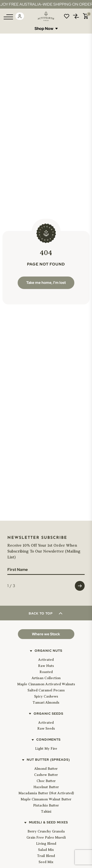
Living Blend (46, 844)
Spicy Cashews (46, 696)
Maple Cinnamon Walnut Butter (46, 799)
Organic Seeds (48, 714)
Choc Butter (46, 781)
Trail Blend (46, 856)
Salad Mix (46, 850)
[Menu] (8, 17)
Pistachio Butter (46, 805)
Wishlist (66, 16)
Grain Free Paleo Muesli (46, 838)
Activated (46, 660)
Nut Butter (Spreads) (48, 760)
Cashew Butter (46, 775)
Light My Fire (46, 749)
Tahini (46, 812)
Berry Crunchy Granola (46, 831)
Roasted (46, 672)
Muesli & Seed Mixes (48, 822)
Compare (76, 16)
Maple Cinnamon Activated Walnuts (46, 684)
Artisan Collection (46, 678)
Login (20, 16)
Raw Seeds (46, 729)
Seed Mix (46, 862)
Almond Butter (46, 769)
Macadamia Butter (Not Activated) (46, 793)
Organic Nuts (48, 651)
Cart (86, 16)
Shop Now (46, 29)
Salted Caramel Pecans (46, 690)
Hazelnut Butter (46, 787)
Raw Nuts (46, 666)
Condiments (48, 740)
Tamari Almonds (46, 703)
